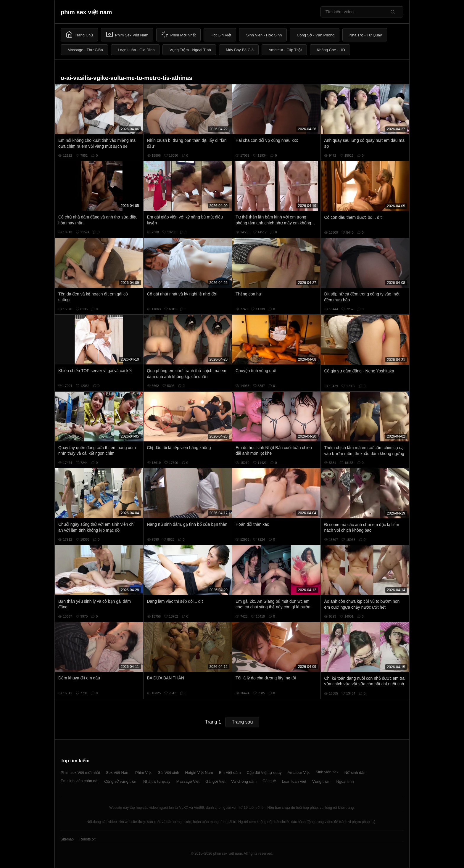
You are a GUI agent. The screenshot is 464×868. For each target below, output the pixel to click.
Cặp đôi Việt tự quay (264, 773)
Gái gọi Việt (215, 781)
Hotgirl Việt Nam (199, 773)
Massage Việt (188, 781)
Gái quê (269, 781)
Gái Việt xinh (168, 773)
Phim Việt (143, 773)
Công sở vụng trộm (121, 781)
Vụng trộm (321, 781)
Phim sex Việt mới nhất (80, 773)
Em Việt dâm (230, 773)
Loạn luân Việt (294, 781)
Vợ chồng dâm (244, 781)
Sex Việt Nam (118, 773)
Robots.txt (87, 839)
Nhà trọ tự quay (157, 781)
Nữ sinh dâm (356, 773)
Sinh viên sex (327, 772)
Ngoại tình (345, 781)
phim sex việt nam (86, 12)
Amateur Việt (299, 773)
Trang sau (242, 722)
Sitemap (67, 839)
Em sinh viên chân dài (79, 781)
